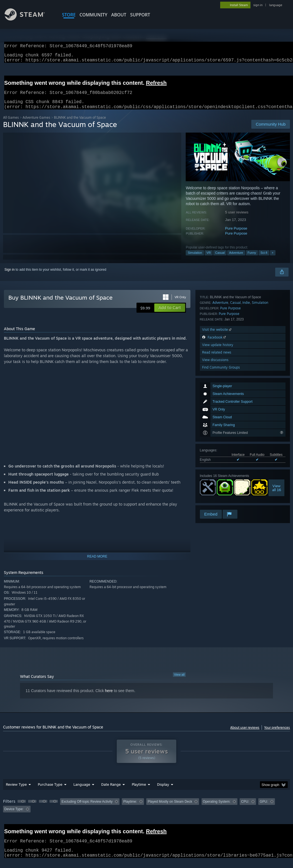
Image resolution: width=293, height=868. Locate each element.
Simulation (195, 259)
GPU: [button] (264, 808)
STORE (69, 15)
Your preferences (277, 734)
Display (163, 791)
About (119, 15)
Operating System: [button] (217, 808)
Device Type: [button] (14, 816)
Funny (252, 259)
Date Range (111, 791)
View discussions (215, 494)
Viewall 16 (277, 406)
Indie (246, 437)
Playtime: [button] (130, 808)
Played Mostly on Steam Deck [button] (170, 808)
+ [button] (273, 259)
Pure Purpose (236, 235)
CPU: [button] (245, 808)
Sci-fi (264, 259)
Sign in (10, 276)
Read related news (217, 486)
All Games (11, 124)
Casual (220, 259)
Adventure (236, 259)
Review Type (16, 791)
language (276, 5)
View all (179, 681)
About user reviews (245, 734)
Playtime (139, 791)
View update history (218, 479)
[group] (147, 812)
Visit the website (217, 463)
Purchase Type (50, 791)
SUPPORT (140, 15)
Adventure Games (36, 124)
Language (82, 791)
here (109, 697)
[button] (170, 314)
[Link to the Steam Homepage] (29, 19)
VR (209, 259)
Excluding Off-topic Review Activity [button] (87, 808)
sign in (258, 5)
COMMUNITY (93, 15)
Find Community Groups (221, 501)
